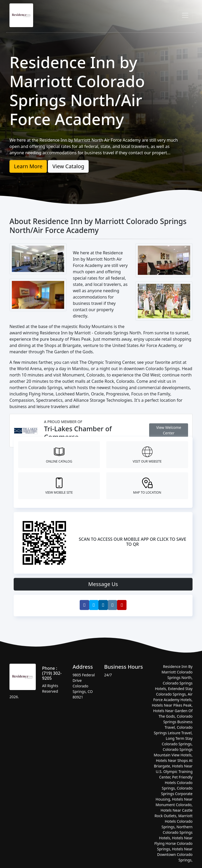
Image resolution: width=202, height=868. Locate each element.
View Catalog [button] (68, 166)
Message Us (103, 584)
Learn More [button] (28, 166)
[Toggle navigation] (185, 15)
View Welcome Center (169, 430)
